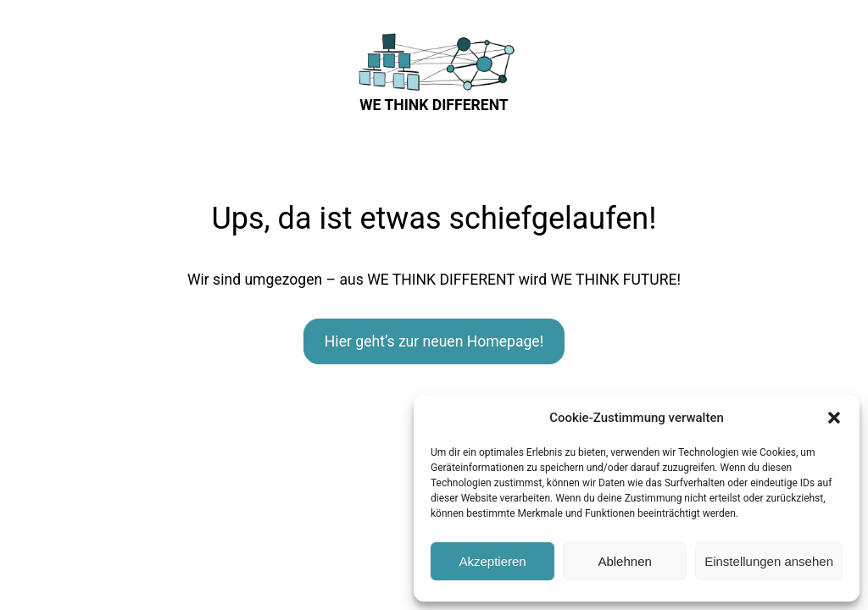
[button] (834, 418)
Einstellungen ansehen (769, 561)
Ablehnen (624, 561)
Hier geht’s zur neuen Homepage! (434, 341)
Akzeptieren (492, 561)
